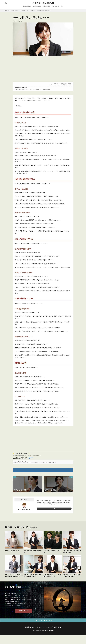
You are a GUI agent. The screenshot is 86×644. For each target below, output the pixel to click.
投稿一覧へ (54, 508)
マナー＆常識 (22, 10)
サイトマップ (49, 627)
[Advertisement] (43, 70)
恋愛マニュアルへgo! (24, 611)
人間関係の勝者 (46, 6)
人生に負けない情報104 (43, 3)
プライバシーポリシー (38, 627)
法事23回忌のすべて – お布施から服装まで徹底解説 (72, 551)
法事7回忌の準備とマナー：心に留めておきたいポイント (52, 576)
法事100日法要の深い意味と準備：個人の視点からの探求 (33, 576)
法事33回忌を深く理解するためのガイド (33, 551)
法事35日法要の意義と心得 (12, 551)
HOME (7, 10)
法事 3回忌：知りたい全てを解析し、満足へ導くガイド (71, 576)
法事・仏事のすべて (31, 10)
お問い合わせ (58, 627)
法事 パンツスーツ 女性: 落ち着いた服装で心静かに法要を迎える (14, 576)
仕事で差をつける (37, 6)
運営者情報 (28, 627)
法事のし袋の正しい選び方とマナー (44, 10)
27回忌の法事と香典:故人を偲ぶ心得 (52, 551)
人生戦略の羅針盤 (27, 6)
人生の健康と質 (55, 6)
